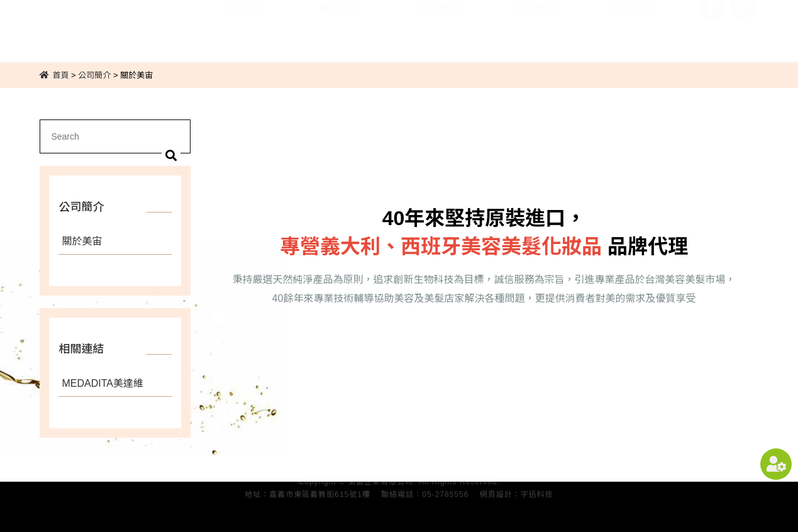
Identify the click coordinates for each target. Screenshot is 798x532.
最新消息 (341, 23)
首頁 (60, 75)
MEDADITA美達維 (103, 383)
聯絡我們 (632, 23)
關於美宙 (82, 241)
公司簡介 (245, 23)
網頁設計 (496, 492)
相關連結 (535, 23)
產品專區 (438, 23)
